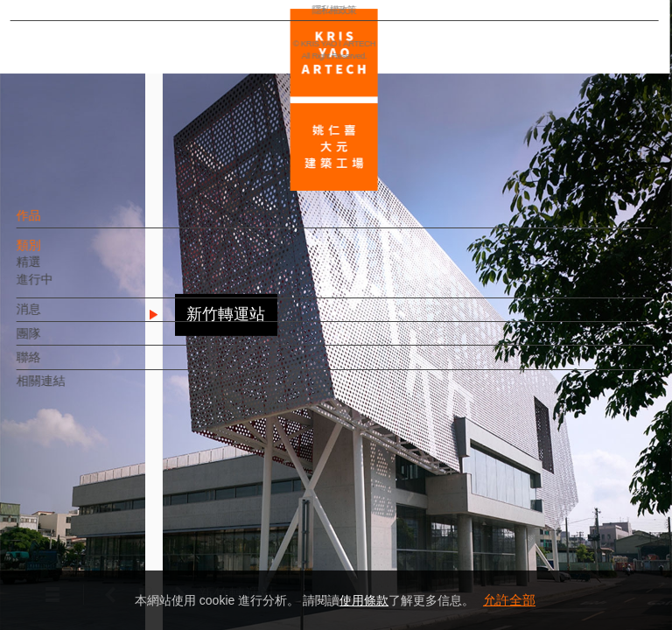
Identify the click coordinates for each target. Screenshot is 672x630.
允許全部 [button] (509, 600)
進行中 (65, 288)
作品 (59, 224)
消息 (59, 318)
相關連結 (71, 389)
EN (119, 514)
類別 (59, 254)
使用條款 (364, 600)
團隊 (59, 341)
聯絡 (59, 366)
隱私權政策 (91, 565)
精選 (59, 270)
